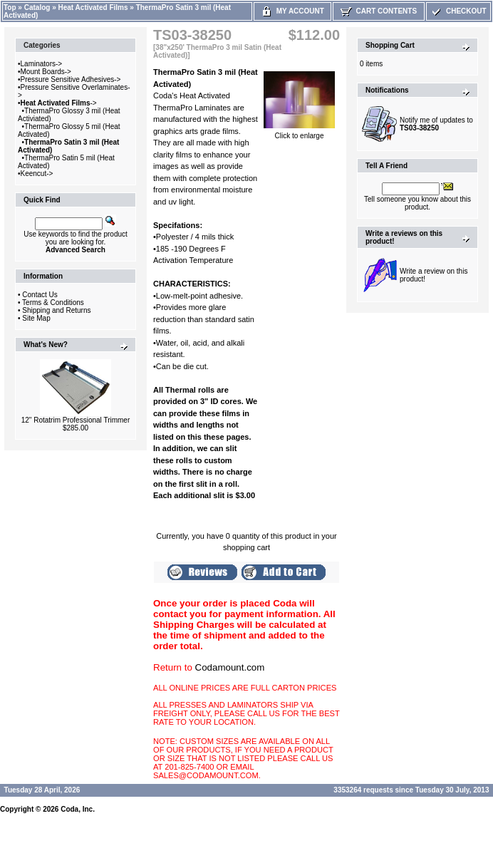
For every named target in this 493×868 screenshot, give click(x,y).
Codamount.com (230, 667)
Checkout (458, 11)
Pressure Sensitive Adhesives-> (71, 79)
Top (10, 7)
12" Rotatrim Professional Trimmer (76, 420)
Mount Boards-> (46, 72)
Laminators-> (42, 64)
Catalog (37, 7)
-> (59, 103)
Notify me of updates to (436, 124)
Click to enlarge (299, 133)
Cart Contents (379, 11)
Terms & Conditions (53, 303)
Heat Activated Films (93, 7)
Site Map (36, 318)
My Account (292, 11)
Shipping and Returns (56, 310)
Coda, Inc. (78, 809)
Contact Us (40, 295)
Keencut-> (37, 174)
